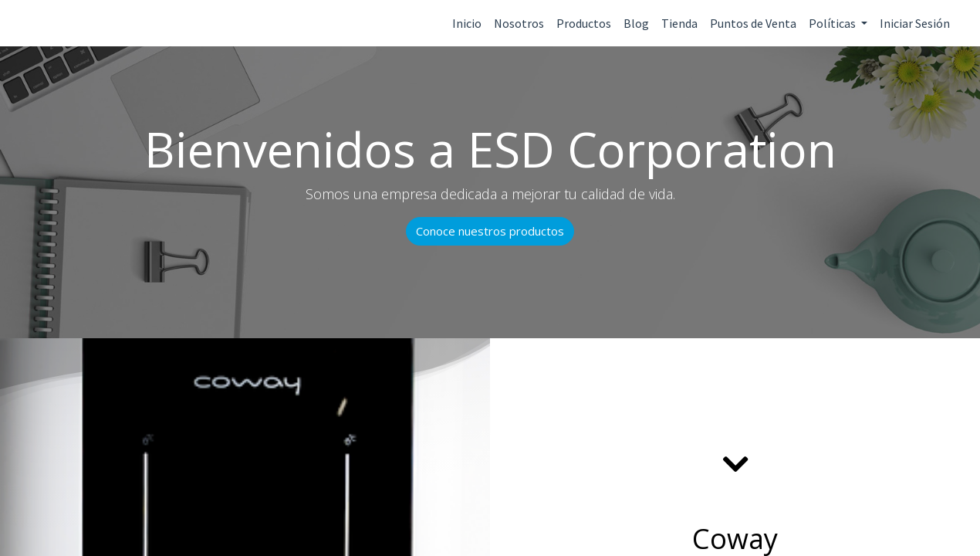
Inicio (467, 23)
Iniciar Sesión (915, 23)
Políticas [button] (833, 23)
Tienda (679, 23)
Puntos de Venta (753, 23)
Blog (636, 23)
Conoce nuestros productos (490, 231)
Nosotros (519, 23)
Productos (584, 23)
